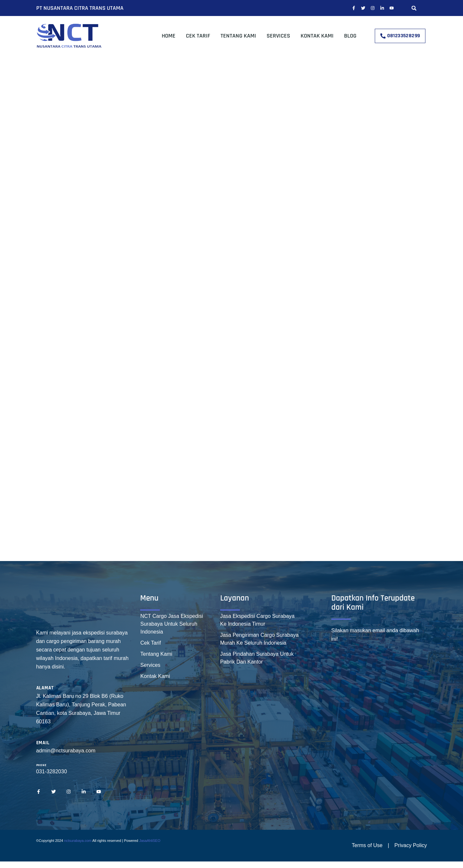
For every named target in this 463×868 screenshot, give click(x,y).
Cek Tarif (198, 36)
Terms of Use (367, 845)
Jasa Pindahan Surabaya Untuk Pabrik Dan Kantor (257, 658)
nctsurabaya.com (78, 841)
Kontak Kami (317, 36)
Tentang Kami (238, 36)
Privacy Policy (411, 845)
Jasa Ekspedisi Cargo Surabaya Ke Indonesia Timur (257, 620)
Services (278, 36)
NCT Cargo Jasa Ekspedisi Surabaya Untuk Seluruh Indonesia (172, 624)
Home (169, 36)
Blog (350, 36)
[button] (414, 8)
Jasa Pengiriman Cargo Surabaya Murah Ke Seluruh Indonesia (259, 639)
